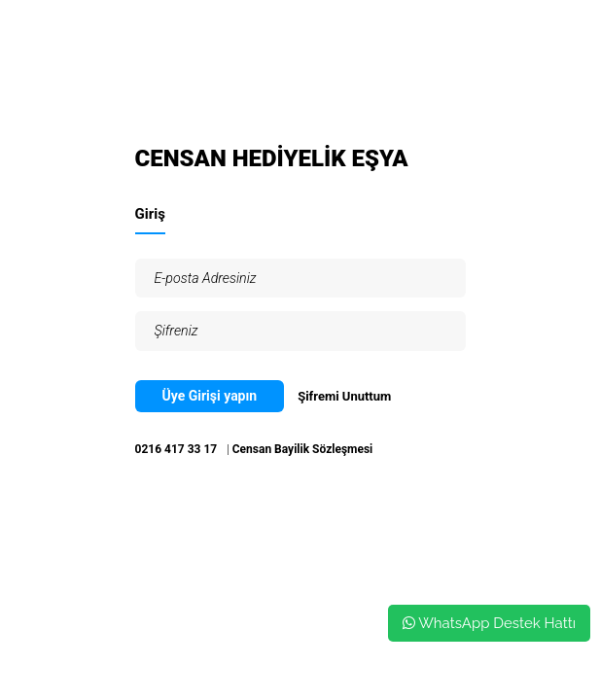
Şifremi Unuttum (344, 396)
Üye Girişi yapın (210, 396)
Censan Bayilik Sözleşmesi (303, 449)
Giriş (150, 214)
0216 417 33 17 (176, 449)
